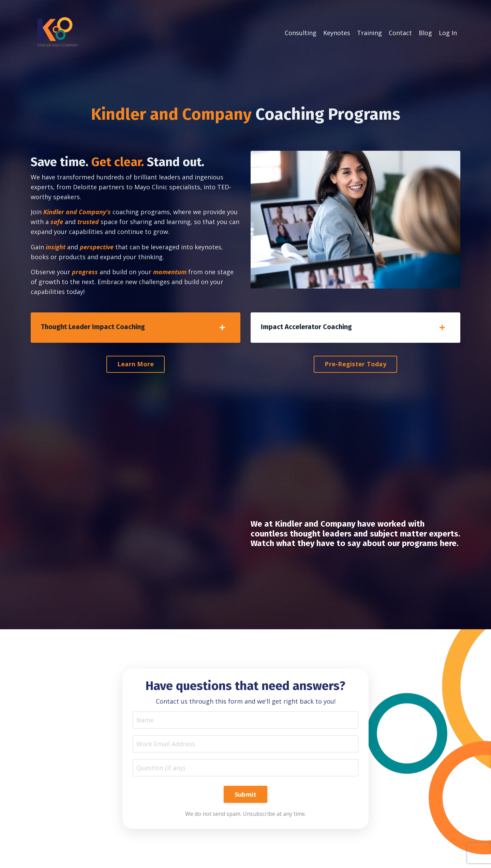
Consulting (301, 33)
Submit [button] (246, 794)
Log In (448, 33)
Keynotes (337, 33)
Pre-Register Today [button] (355, 364)
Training (369, 33)
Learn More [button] (136, 364)
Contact (400, 33)
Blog (425, 33)
